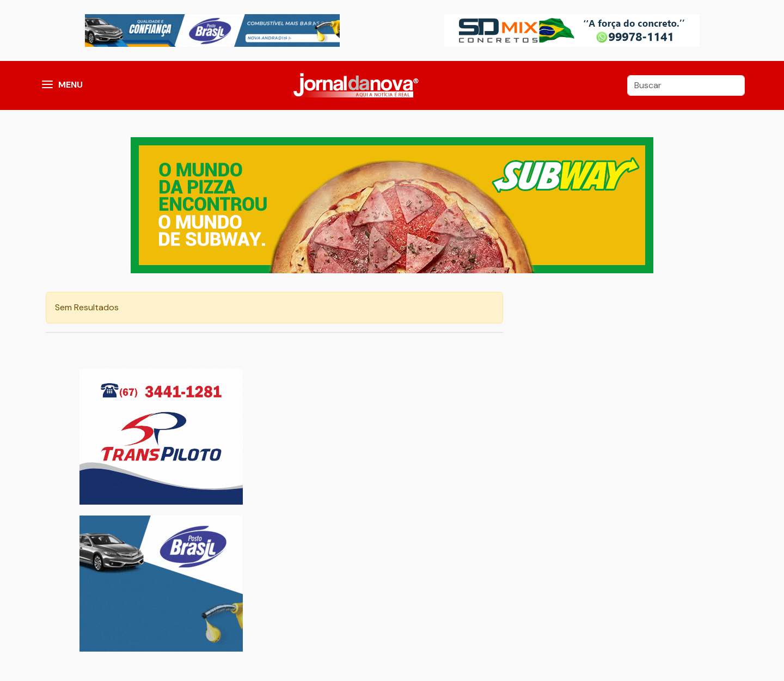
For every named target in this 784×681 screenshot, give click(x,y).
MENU (71, 85)
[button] (47, 85)
